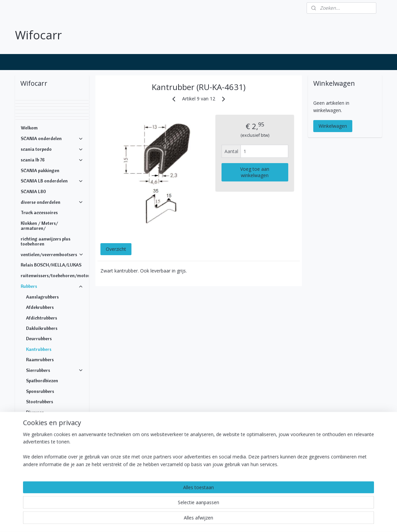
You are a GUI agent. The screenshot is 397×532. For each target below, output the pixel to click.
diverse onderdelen (52, 202)
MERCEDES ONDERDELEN (47, 470)
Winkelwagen (333, 126)
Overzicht (116, 249)
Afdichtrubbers (42, 318)
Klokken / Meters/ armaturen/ (39, 226)
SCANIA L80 (33, 191)
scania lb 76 (52, 160)
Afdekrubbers (40, 307)
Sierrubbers (55, 370)
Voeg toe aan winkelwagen (255, 172)
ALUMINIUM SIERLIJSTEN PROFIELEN (52, 425)
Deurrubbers (39, 339)
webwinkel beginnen (208, 520)
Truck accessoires (39, 212)
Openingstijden (36, 481)
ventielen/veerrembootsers (52, 254)
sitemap (169, 520)
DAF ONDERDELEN (52, 460)
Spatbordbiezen (42, 381)
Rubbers (52, 286)
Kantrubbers (39, 349)
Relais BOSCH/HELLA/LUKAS (51, 265)
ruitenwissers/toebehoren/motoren (55, 276)
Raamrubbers (40, 360)
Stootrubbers (40, 402)
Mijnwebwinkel (266, 520)
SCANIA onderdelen (52, 138)
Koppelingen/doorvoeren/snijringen (55, 449)
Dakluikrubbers (42, 328)
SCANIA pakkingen (40, 170)
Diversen (35, 412)
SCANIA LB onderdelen (52, 181)
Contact (29, 491)
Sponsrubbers (40, 391)
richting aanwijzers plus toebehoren (46, 241)
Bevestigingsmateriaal (52, 438)
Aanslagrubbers (42, 297)
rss (183, 520)
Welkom (29, 128)
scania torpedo (52, 149)
